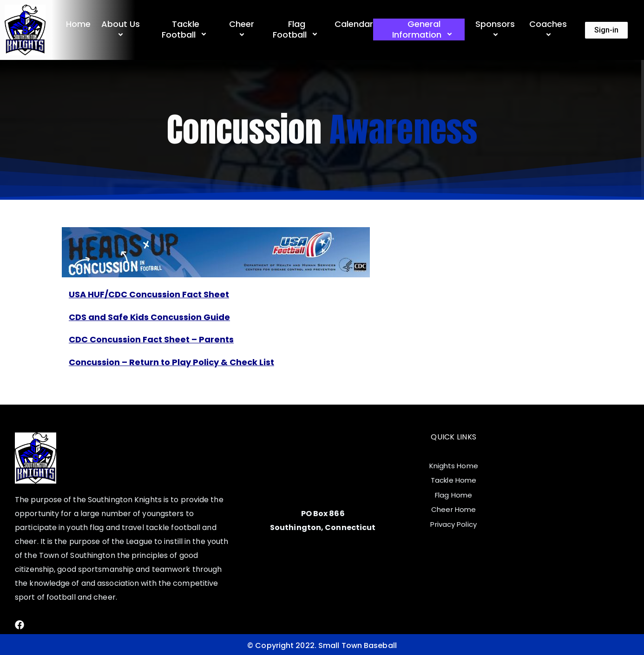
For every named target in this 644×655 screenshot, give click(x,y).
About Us (122, 30)
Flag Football (297, 29)
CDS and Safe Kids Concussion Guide (149, 317)
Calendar (354, 24)
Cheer (243, 30)
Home (78, 24)
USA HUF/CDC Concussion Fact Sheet (149, 294)
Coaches (549, 30)
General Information (424, 29)
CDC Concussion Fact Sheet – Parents (151, 339)
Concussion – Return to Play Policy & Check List (171, 362)
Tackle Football (186, 29)
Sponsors (496, 30)
